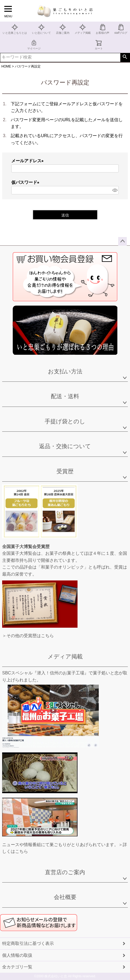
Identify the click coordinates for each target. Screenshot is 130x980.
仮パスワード (26, 182)
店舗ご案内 (63, 29)
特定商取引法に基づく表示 (28, 943)
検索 (125, 58)
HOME (6, 66)
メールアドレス (29, 161)
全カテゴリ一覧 (17, 967)
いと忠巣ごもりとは (15, 29)
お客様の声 (103, 29)
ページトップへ (122, 241)
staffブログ (121, 29)
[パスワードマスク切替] (115, 190)
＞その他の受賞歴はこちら (28, 636)
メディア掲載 (83, 29)
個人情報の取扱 (17, 955)
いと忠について (41, 29)
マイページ (34, 45)
